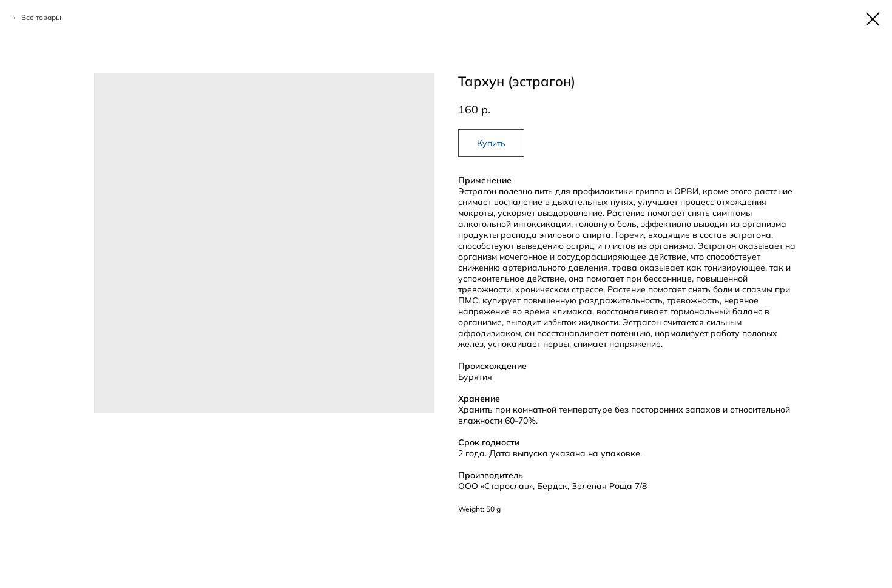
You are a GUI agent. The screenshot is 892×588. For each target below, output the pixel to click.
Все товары (41, 17)
